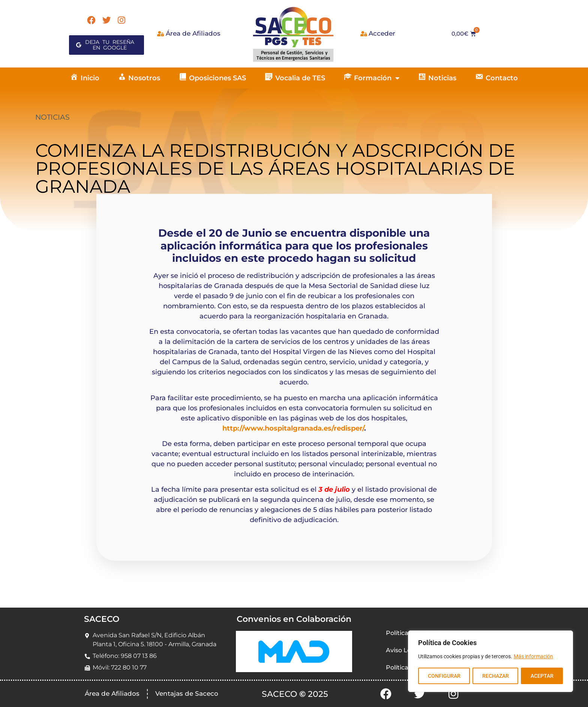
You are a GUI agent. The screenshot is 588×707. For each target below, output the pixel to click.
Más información (533, 657)
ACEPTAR (542, 676)
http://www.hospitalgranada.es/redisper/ (293, 428)
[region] (490, 662)
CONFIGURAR (444, 676)
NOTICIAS (52, 117)
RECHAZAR (495, 676)
